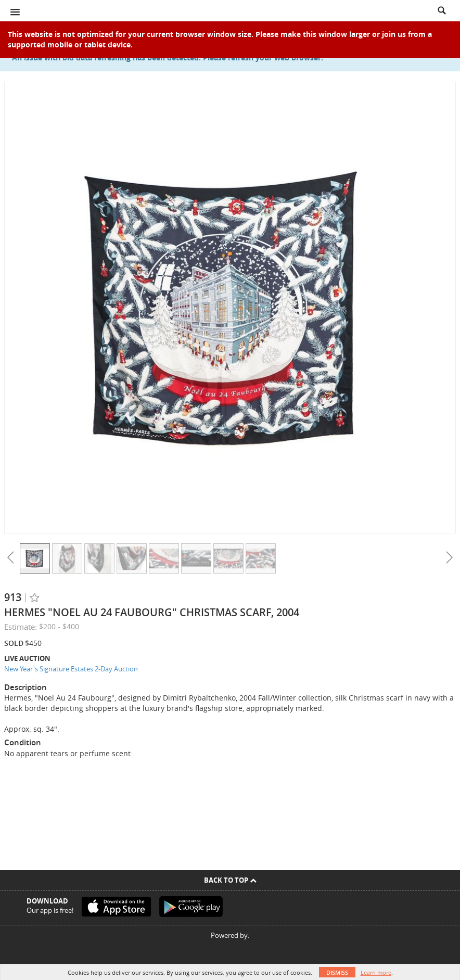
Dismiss (337, 972)
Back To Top (230, 880)
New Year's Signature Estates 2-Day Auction (71, 669)
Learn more (376, 972)
